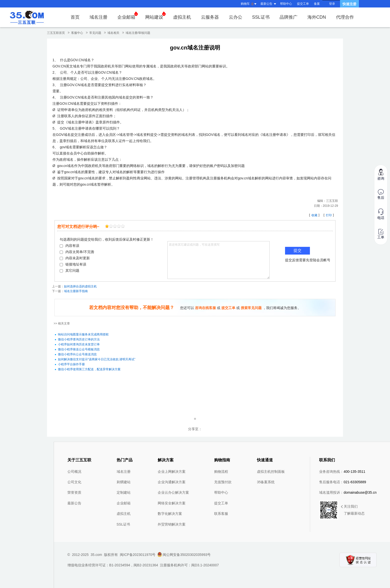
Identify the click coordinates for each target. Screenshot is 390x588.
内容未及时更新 (75, 258)
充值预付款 (223, 482)
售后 (381, 194)
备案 (317, 4)
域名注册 (98, 17)
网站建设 (155, 16)
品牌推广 (289, 17)
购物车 (249, 4)
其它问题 (70, 270)
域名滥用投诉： (348, 492)
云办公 (236, 17)
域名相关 (113, 33)
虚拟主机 (182, 17)
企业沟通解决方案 (172, 482)
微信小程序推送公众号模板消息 (79, 349)
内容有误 (70, 246)
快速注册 (349, 4)
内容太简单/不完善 (77, 252)
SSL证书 (261, 17)
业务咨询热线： (342, 472)
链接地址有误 (73, 264)
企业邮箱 (128, 16)
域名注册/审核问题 (138, 33)
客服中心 (77, 33)
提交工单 (303, 4)
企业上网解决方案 (172, 472)
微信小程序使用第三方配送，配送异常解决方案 (89, 369)
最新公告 (74, 503)
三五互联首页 (56, 33)
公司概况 (74, 472)
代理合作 (345, 17)
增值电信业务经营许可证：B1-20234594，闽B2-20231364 (113, 565)
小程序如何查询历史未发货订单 (79, 344)
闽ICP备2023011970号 (138, 555)
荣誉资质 (74, 492)
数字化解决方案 (170, 514)
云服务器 (210, 17)
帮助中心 (286, 4)
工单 (381, 234)
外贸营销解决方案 (172, 524)
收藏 (314, 215)
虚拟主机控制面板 (271, 472)
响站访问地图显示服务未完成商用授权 (83, 334)
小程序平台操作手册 (71, 364)
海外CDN (317, 17)
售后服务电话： (342, 482)
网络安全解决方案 (172, 503)
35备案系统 (266, 482)
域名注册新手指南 (76, 291)
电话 (381, 214)
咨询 (381, 174)
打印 (329, 215)
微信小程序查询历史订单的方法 (79, 339)
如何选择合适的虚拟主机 (80, 286)
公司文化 (74, 482)
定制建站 (124, 492)
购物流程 (221, 472)
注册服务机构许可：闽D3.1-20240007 (189, 565)
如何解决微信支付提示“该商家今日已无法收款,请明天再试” (97, 359)
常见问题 (95, 33)
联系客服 (221, 514)
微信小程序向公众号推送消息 (77, 354)
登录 (332, 4)
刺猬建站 (124, 482)
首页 (75, 17)
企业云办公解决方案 (173, 492)
